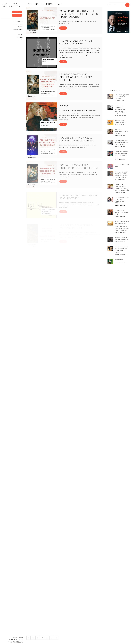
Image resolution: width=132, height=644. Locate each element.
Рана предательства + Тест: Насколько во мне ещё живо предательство (79, 14)
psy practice (12, 5)
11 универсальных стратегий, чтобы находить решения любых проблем (122, 175)
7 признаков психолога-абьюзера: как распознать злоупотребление (121, 109)
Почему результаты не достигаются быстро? (122, 97)
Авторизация (17, 15)
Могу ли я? (119, 260)
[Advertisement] (118, 60)
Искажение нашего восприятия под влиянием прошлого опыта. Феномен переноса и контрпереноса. (122, 226)
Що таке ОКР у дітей (122, 165)
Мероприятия (18, 29)
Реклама (20, 37)
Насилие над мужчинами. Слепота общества (77, 42)
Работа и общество (48, 60)
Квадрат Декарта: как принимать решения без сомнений (76, 80)
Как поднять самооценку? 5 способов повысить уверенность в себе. (122, 187)
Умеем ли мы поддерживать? (121, 121)
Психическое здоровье (48, 95)
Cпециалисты (18, 21)
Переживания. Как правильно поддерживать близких (122, 200)
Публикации (18, 24)
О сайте (20, 40)
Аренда (20, 35)
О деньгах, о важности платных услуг (122, 212)
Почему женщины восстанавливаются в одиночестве (122, 142)
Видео (20, 27)
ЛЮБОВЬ (65, 109)
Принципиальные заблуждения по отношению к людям (121, 249)
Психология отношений (48, 26)
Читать (63, 28)
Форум (20, 32)
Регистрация (17, 12)
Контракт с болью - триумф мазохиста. (122, 238)
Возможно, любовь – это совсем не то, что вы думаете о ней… (122, 154)
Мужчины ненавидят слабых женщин (122, 131)
